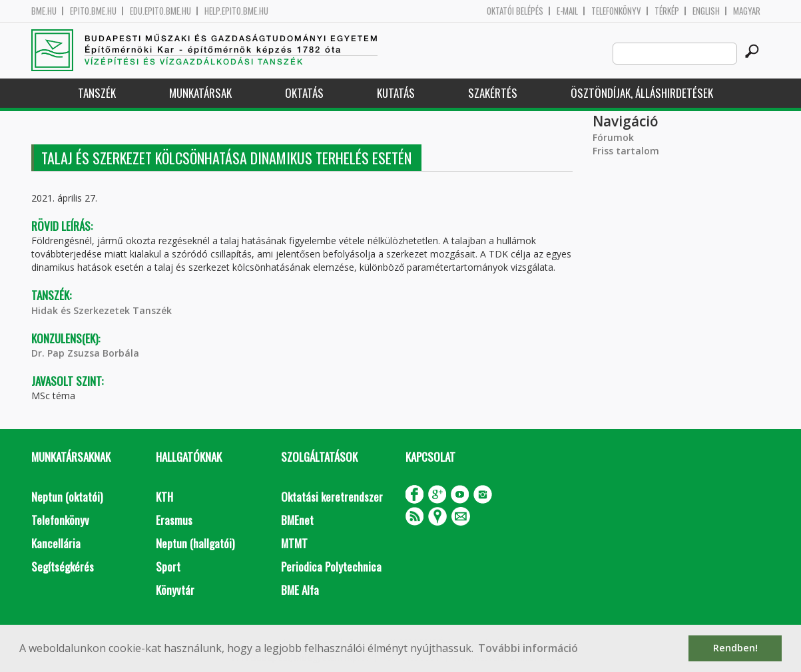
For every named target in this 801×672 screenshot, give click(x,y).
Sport (168, 567)
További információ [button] (528, 648)
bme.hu (44, 11)
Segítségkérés (63, 567)
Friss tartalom (626, 151)
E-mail (567, 11)
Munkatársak (200, 93)
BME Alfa (300, 590)
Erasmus (174, 520)
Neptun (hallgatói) (195, 543)
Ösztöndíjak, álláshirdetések (642, 93)
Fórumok (613, 137)
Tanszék (97, 93)
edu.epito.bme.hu (160, 11)
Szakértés (493, 93)
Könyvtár (175, 590)
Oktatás (304, 93)
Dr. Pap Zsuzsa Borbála (85, 353)
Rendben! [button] (735, 648)
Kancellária (56, 543)
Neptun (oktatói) (67, 497)
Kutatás (396, 93)
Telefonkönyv (616, 11)
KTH (164, 497)
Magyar (747, 11)
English (706, 11)
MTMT (294, 543)
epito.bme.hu (93, 11)
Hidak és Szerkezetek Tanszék (102, 310)
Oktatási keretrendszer (332, 497)
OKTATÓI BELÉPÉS (515, 11)
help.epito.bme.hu (236, 11)
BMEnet (297, 520)
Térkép (667, 11)
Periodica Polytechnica (331, 567)
